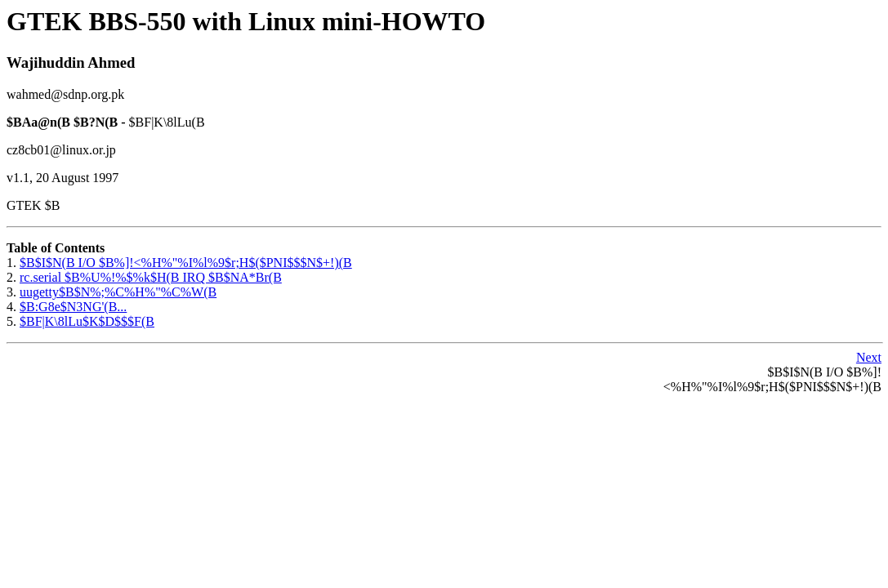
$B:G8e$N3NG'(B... (73, 307)
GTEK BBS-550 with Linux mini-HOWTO (246, 21)
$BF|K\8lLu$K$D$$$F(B (87, 321)
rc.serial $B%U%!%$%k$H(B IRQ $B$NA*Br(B (151, 277)
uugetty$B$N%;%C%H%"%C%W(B (118, 292)
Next (869, 357)
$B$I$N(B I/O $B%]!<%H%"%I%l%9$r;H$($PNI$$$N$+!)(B (186, 263)
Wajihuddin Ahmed (71, 62)
